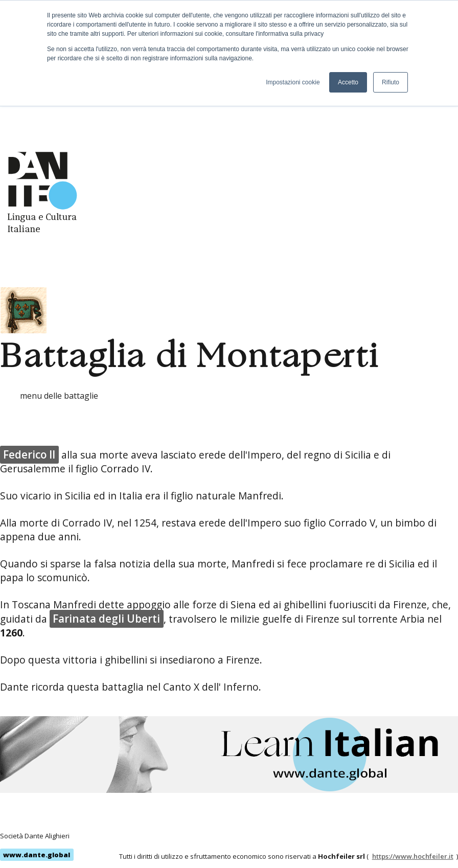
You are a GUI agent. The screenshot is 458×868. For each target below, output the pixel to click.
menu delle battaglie (59, 396)
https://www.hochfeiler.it (413, 856)
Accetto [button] (348, 82)
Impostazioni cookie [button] (293, 82)
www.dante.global (37, 855)
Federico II (29, 454)
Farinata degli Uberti (106, 619)
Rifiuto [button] (391, 82)
